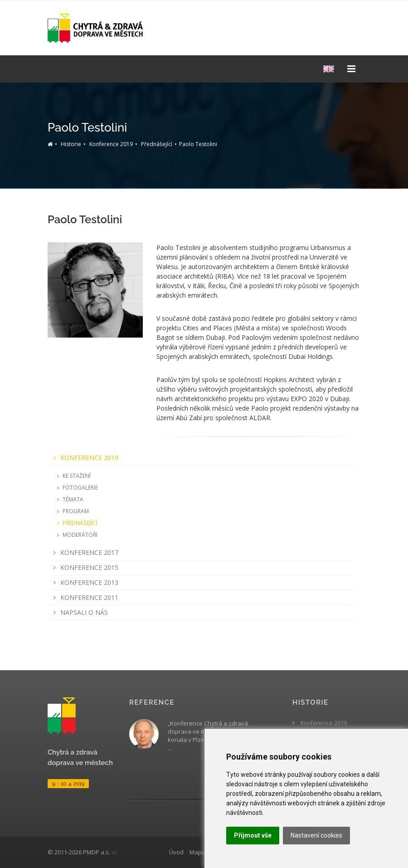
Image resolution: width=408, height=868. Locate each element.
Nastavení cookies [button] (316, 835)
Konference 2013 (84, 582)
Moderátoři (76, 535)
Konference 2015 (84, 567)
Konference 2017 (84, 552)
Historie (71, 144)
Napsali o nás (79, 612)
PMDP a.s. (97, 852)
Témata (69, 499)
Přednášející (157, 144)
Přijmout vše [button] (253, 835)
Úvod (176, 852)
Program (72, 511)
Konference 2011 (84, 597)
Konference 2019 (111, 144)
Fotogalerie (76, 488)
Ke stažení (73, 476)
